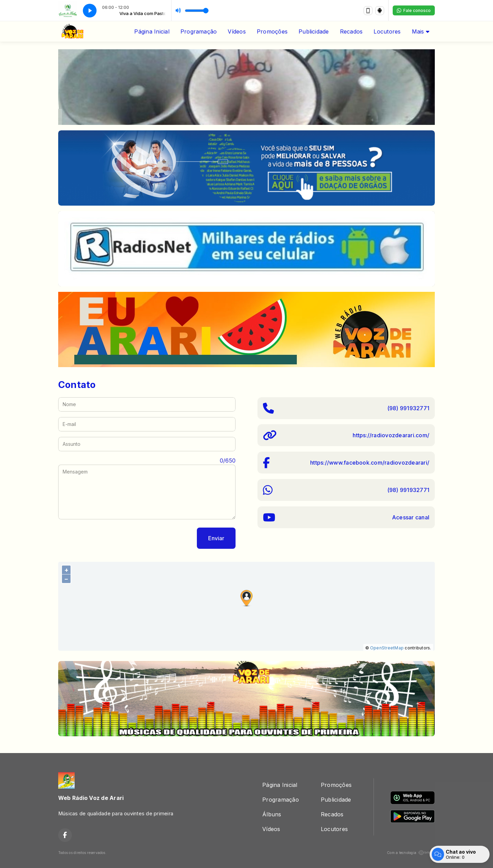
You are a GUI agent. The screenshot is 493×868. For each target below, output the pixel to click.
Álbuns (272, 814)
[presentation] (110, 538)
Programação (199, 31)
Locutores (387, 31)
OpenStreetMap (387, 648)
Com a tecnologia (411, 853)
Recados (351, 31)
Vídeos (237, 31)
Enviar (216, 538)
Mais (421, 31)
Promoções (272, 31)
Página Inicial (152, 31)
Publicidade (314, 31)
